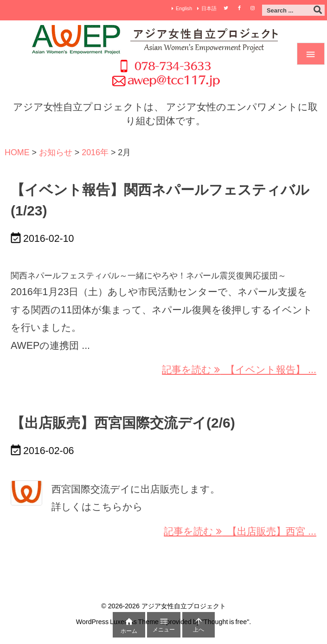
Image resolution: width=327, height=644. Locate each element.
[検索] (318, 10)
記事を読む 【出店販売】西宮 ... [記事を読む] (240, 531)
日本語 (209, 8)
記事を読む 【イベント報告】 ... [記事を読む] (239, 370)
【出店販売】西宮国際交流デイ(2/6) (123, 423)
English (184, 8)
